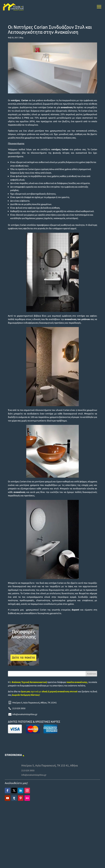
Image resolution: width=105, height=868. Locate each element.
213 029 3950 (19, 708)
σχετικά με (49, 692)
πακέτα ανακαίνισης (77, 682)
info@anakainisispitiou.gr (25, 714)
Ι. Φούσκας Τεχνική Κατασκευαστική (28, 682)
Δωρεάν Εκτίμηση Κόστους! (26, 695)
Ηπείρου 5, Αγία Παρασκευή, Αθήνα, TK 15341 (35, 703)
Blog (21, 38)
